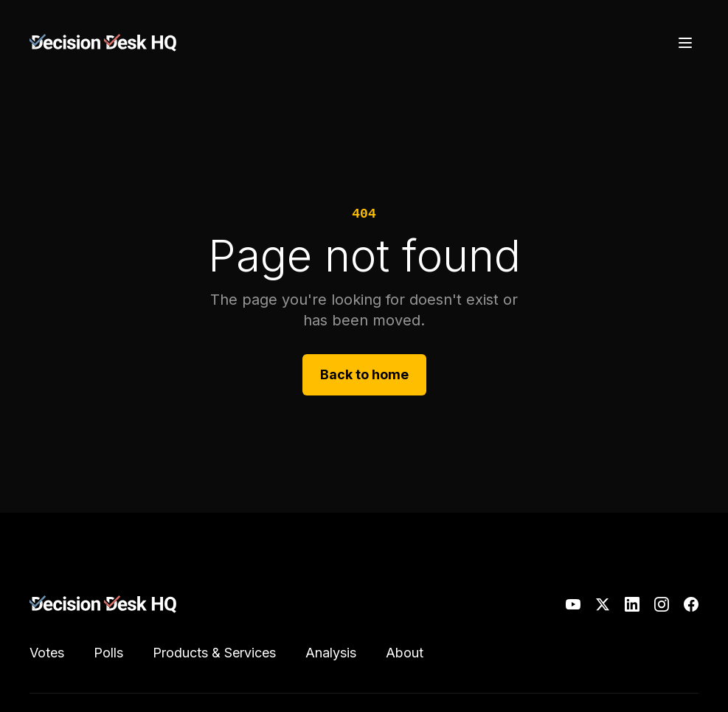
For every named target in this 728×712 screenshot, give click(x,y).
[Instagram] (662, 604)
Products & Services (214, 653)
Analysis (331, 653)
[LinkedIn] (632, 604)
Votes (47, 653)
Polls (108, 653)
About (405, 653)
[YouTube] (573, 604)
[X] (603, 604)
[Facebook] (691, 604)
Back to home (364, 374)
